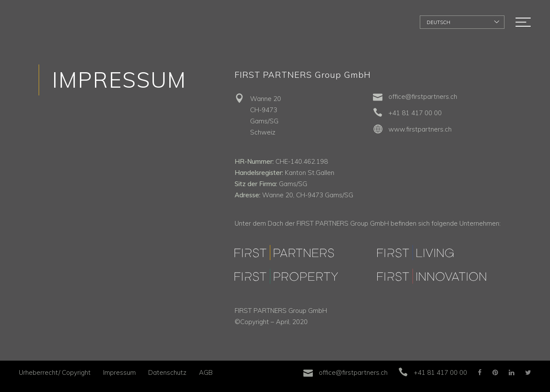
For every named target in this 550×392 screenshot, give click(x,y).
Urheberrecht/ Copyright (55, 372)
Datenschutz (167, 372)
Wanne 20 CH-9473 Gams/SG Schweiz (266, 115)
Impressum (119, 372)
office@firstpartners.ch (423, 96)
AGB (206, 372)
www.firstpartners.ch (420, 129)
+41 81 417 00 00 (415, 113)
